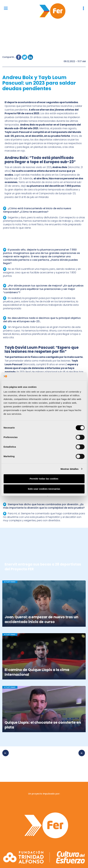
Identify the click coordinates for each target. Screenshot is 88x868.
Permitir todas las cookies (44, 479)
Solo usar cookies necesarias (44, 489)
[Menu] (6, 8)
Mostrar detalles (70, 469)
